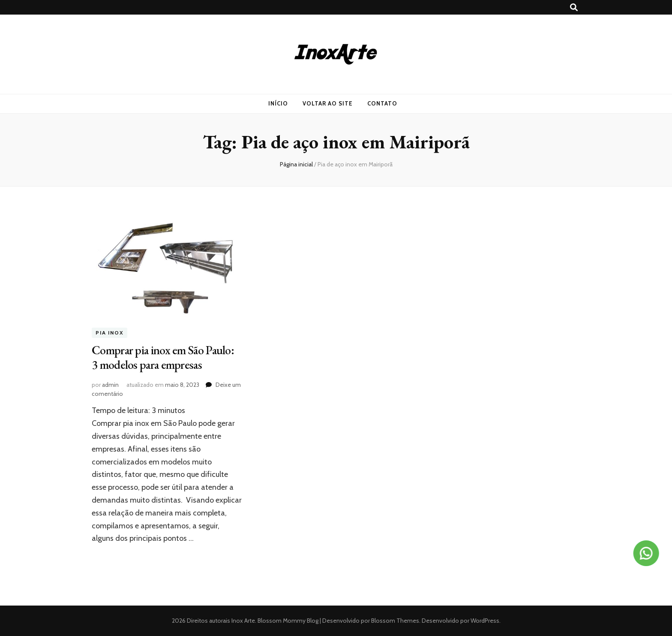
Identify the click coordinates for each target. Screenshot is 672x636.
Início (278, 103)
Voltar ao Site (328, 103)
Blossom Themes (394, 621)
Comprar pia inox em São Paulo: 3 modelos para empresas (163, 357)
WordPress (485, 621)
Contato (382, 103)
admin (110, 385)
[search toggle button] (574, 8)
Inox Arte (243, 621)
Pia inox (109, 333)
